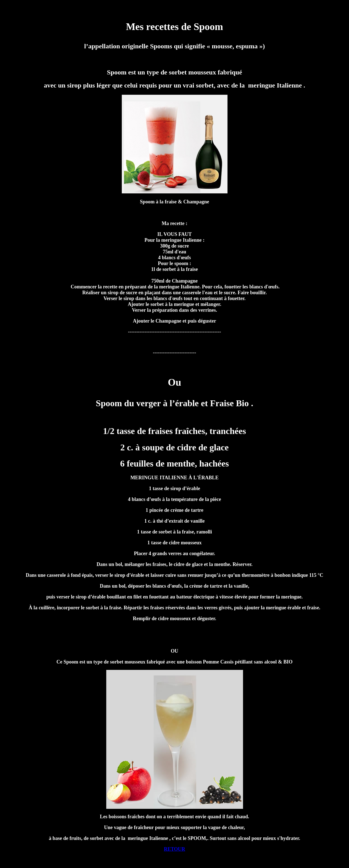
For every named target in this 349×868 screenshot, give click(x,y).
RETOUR (175, 849)
